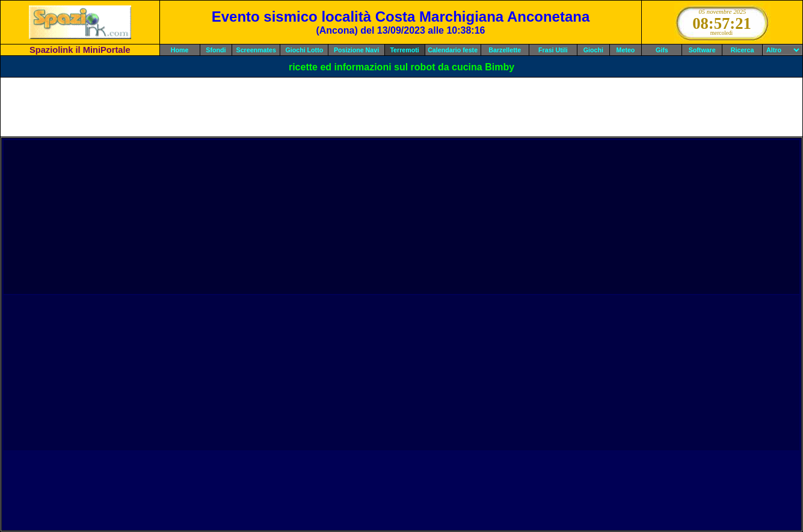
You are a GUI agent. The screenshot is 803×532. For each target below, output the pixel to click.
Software (702, 50)
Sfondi (216, 50)
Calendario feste (453, 50)
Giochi (593, 50)
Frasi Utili (553, 50)
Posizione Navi (356, 50)
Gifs (662, 50)
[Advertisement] (402, 107)
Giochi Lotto (304, 50)
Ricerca (743, 50)
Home (180, 50)
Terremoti (404, 50)
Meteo (626, 50)
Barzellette (505, 50)
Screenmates (256, 50)
